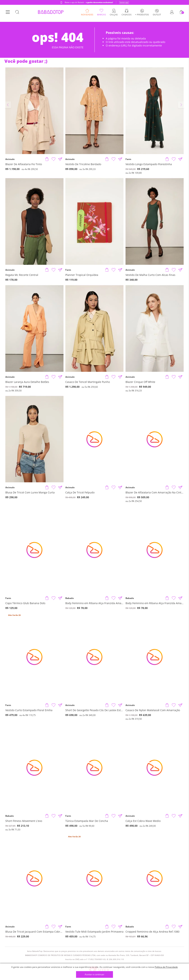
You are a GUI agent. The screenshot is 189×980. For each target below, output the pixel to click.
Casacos (127, 16)
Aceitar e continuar (94, 975)
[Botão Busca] (17, 14)
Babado (69, 598)
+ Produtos (142, 16)
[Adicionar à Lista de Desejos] (54, 159)
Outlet (157, 16)
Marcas (101, 16)
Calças (114, 16)
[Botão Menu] (8, 14)
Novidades (87, 16)
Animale (10, 159)
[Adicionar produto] (47, 159)
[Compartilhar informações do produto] (60, 159)
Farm (128, 159)
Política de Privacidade (166, 967)
